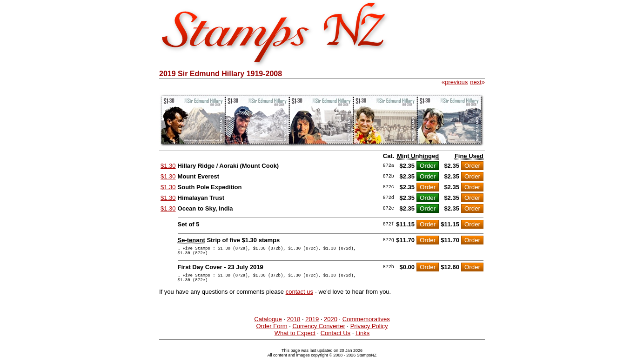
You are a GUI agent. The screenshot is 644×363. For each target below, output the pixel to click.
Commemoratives (366, 325)
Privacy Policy (369, 332)
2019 (312, 325)
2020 (331, 325)
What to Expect (295, 339)
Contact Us (335, 339)
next (476, 82)
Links (362, 339)
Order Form (272, 332)
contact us (299, 297)
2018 (293, 325)
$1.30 (168, 166)
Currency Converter (319, 332)
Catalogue (268, 325)
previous (456, 82)
